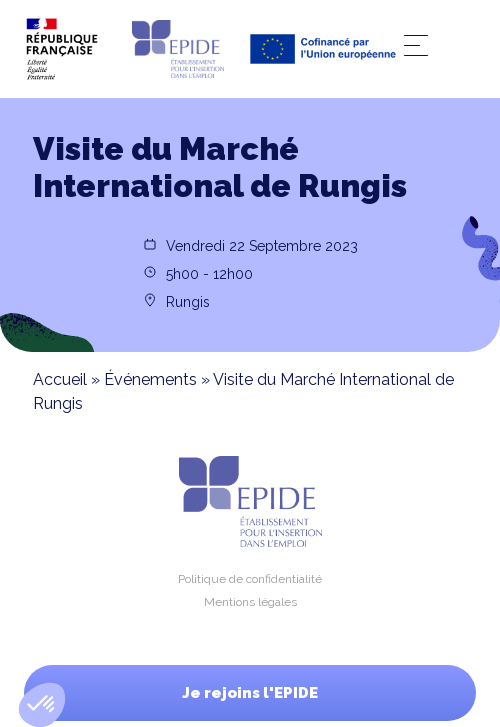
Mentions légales (250, 602)
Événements (150, 379)
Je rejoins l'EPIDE (250, 693)
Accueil (60, 379)
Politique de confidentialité (250, 579)
